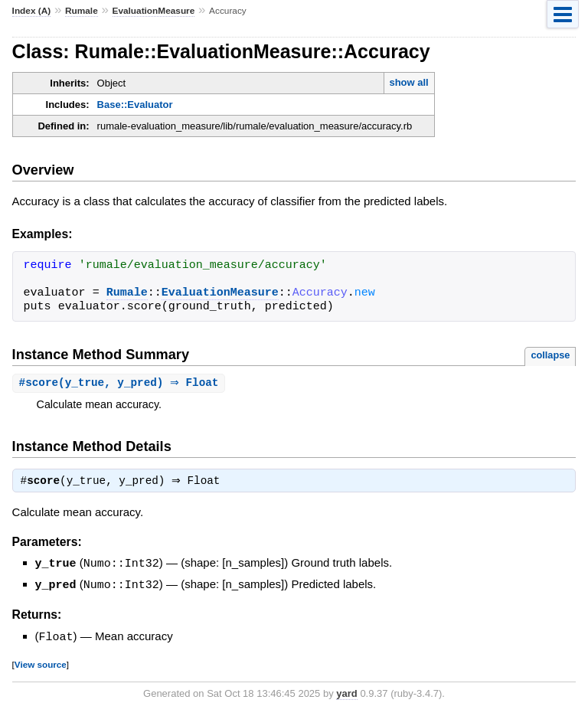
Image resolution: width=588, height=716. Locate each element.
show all (408, 82)
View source (41, 664)
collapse (550, 355)
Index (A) (32, 11)
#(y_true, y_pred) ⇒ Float (121, 383)
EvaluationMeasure (154, 11)
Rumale (82, 11)
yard (346, 693)
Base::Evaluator (135, 105)
